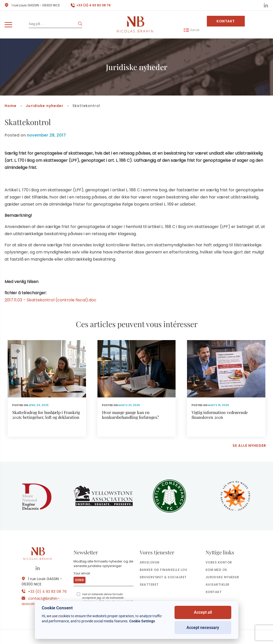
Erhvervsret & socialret (163, 577)
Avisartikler (218, 585)
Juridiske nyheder (45, 106)
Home (11, 106)
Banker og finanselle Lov (164, 570)
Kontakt (226, 21)
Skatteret (149, 585)
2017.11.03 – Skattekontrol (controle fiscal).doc (51, 300)
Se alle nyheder (249, 446)
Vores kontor (219, 562)
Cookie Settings (142, 621)
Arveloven (150, 562)
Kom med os (216, 570)
